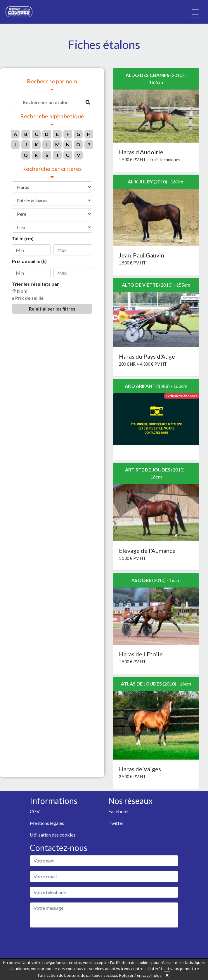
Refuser (126, 975)
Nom (22, 291)
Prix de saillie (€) (29, 261)
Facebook (119, 811)
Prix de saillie (29, 298)
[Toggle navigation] (195, 12)
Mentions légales (47, 823)
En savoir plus (150, 975)
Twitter (116, 823)
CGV (35, 811)
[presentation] (74, 944)
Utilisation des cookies (53, 835)
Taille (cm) (23, 238)
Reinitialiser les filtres (52, 309)
